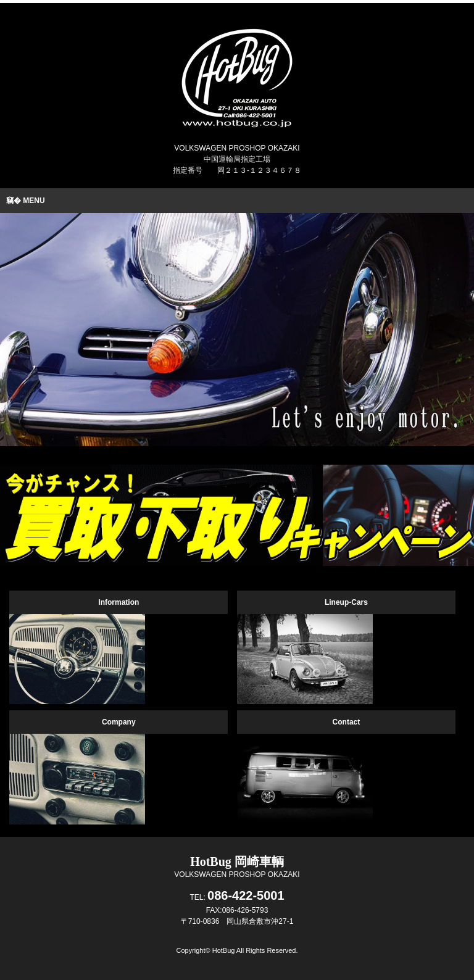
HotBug (224, 950)
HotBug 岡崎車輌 (237, 862)
